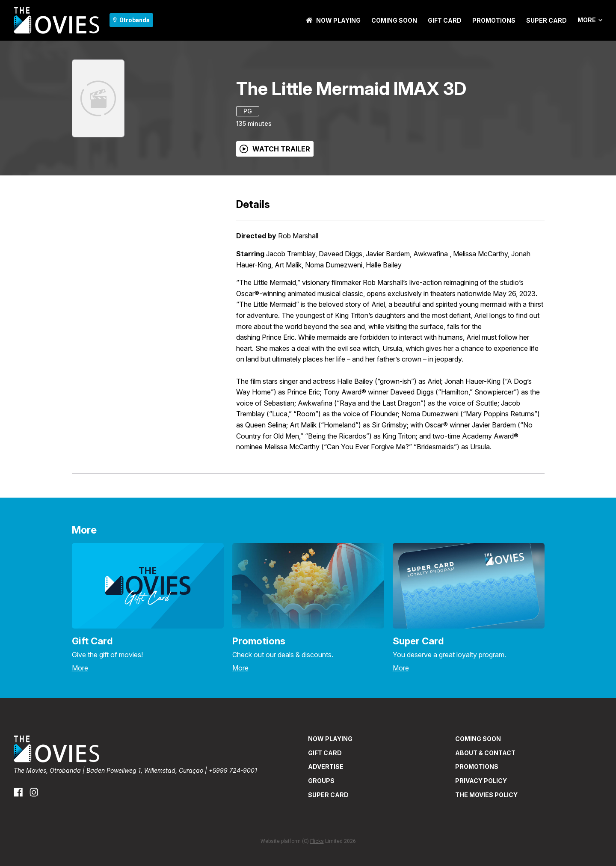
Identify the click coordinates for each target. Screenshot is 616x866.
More (590, 20)
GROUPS (321, 781)
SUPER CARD (546, 20)
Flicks (317, 841)
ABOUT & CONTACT (485, 753)
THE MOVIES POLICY (486, 795)
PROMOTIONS (494, 20)
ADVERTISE (326, 767)
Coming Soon (394, 20)
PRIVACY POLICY (481, 781)
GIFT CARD (445, 20)
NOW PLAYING (333, 20)
